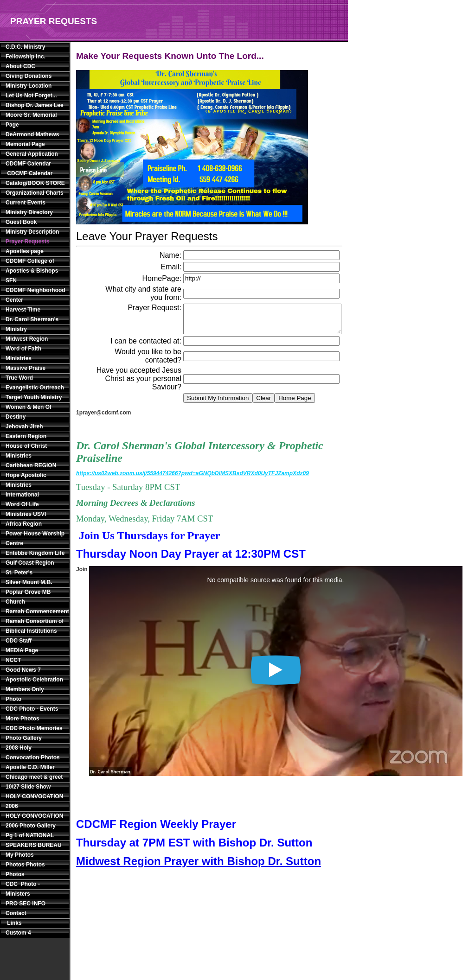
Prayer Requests (28, 242)
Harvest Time (23, 310)
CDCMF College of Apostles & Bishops (32, 266)
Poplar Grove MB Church (28, 597)
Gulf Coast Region (30, 563)
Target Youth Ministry (34, 397)
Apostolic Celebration (34, 680)
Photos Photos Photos (25, 869)
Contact (16, 913)
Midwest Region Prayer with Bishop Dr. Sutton (199, 867)
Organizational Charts (35, 193)
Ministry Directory (29, 212)
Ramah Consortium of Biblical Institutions (35, 626)
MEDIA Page (22, 650)
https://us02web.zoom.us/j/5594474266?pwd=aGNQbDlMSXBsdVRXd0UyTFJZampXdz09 (193, 479)
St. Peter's (19, 573)
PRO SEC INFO (26, 904)
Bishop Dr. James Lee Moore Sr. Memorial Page (35, 115)
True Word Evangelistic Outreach (35, 383)
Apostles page (25, 251)
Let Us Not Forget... (31, 95)
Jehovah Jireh (24, 426)
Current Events (26, 203)
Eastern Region (26, 436)
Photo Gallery (24, 738)
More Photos (22, 719)
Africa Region (24, 524)
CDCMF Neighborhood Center (35, 295)
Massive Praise (26, 368)
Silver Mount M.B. (29, 582)
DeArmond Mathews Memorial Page (32, 139)
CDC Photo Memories (34, 728)
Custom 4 (18, 933)
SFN (11, 280)
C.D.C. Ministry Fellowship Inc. (26, 52)
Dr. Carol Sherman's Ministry (32, 324)
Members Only (25, 689)
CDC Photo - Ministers (23, 889)
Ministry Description (32, 232)
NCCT (13, 660)
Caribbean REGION (31, 465)
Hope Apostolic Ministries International (26, 485)
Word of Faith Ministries (23, 353)
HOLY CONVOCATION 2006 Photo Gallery (34, 821)
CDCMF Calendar (28, 164)
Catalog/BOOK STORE (35, 183)
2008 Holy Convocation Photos (33, 753)
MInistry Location (29, 86)
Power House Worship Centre (35, 538)
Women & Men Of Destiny (29, 412)
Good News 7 (23, 670)
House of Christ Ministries (26, 451)
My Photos (20, 855)
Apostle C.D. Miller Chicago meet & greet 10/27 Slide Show (34, 777)
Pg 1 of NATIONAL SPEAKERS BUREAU (34, 840)
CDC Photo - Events (32, 709)
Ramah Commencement (36, 611)
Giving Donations (29, 76)
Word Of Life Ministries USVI (26, 509)
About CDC (20, 66)
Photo (13, 699)
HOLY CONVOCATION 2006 (34, 801)
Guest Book (21, 222)
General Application (32, 154)
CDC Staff (19, 641)
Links (14, 923)
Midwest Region (27, 339)
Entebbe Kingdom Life (35, 553)
